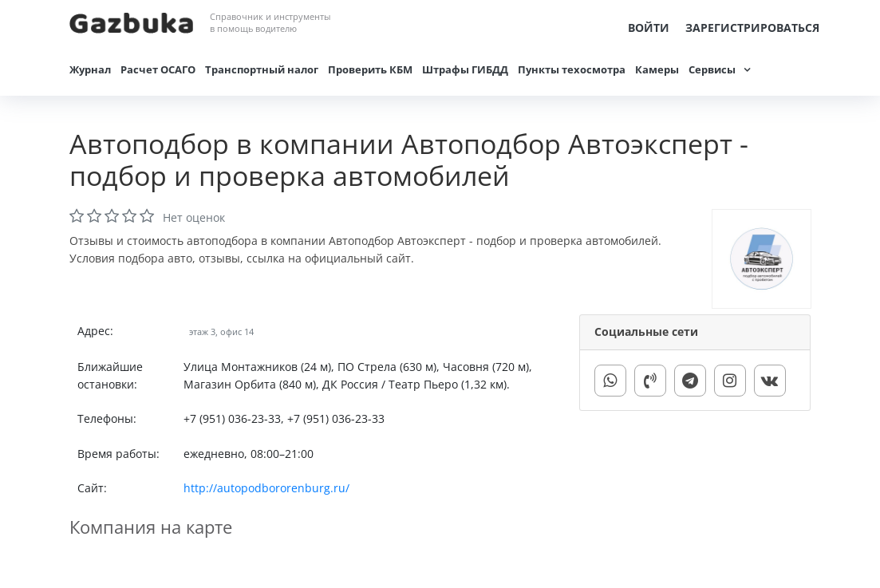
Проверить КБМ (370, 69)
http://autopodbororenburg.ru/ (266, 488)
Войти (649, 28)
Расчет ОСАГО (158, 69)
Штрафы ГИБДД (465, 69)
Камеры (657, 69)
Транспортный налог (262, 69)
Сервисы (712, 69)
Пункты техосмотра (572, 69)
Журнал (90, 69)
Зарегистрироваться (752, 28)
